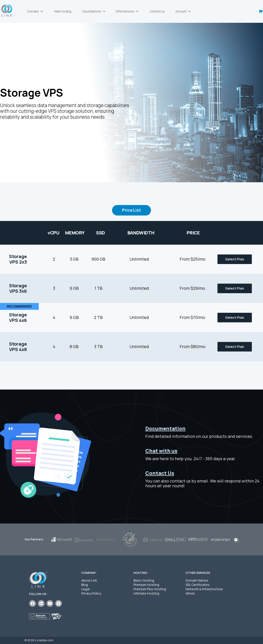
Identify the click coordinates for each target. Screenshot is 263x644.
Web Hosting (63, 11)
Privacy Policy (91, 593)
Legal (85, 589)
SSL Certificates (198, 585)
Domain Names (197, 580)
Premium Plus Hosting (150, 589)
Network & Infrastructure (204, 589)
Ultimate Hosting (146, 593)
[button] (35, 11)
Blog (85, 585)
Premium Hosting (146, 585)
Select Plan (235, 259)
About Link (89, 580)
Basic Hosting (144, 580)
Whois (190, 593)
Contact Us (157, 11)
